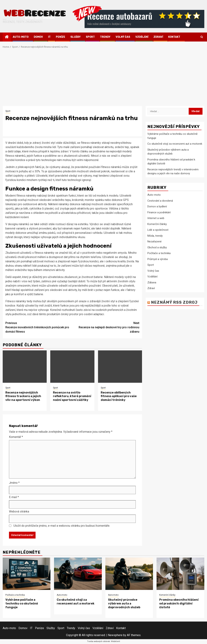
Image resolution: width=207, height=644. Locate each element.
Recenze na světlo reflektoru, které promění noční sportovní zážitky (72, 396)
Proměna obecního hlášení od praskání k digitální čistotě (179, 603)
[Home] (7, 37)
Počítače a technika (159, 253)
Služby (75, 37)
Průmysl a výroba (158, 259)
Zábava (152, 282)
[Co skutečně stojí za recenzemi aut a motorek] (78, 574)
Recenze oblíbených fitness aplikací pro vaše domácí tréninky (119, 396)
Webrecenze (5, 19)
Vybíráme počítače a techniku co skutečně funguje (22, 603)
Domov (38, 37)
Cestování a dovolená (160, 201)
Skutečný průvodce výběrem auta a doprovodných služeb (124, 603)
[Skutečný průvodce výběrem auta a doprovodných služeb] (129, 574)
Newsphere (115, 635)
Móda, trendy (155, 236)
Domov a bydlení (157, 206)
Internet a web (156, 218)
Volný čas (123, 37)
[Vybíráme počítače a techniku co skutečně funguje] (27, 574)
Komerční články (157, 224)
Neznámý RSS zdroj (174, 302)
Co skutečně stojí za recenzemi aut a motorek (175, 144)
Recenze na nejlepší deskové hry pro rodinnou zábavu (106, 327)
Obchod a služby (157, 247)
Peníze (61, 37)
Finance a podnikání (159, 212)
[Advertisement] (103, 79)
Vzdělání (142, 37)
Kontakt (174, 37)
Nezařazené (154, 241)
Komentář (16, 437)
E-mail (14, 497)
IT (49, 37)
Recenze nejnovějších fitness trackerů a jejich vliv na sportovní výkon (23, 396)
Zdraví (158, 37)
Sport (90, 37)
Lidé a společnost (158, 230)
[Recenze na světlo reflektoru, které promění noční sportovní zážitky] (72, 367)
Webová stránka (19, 511)
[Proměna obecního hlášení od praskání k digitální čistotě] (180, 574)
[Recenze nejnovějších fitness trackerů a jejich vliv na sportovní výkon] (25, 367)
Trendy (105, 37)
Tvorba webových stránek (98, 641)
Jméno (14, 483)
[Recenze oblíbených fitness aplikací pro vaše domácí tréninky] (120, 367)
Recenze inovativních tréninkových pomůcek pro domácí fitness (39, 327)
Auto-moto (21, 37)
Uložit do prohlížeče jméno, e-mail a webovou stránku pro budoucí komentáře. (62, 526)
